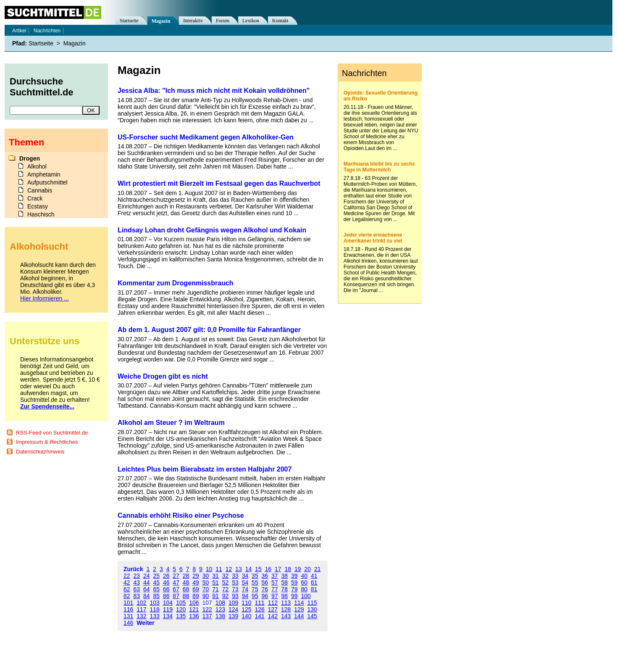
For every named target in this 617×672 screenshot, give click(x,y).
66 (166, 589)
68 (186, 589)
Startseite (129, 21)
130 (312, 609)
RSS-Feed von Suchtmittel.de (52, 433)
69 (196, 589)
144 (299, 616)
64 (147, 589)
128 (286, 609)
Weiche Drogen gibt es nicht (163, 376)
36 (265, 576)
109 (233, 603)
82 (127, 596)
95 (255, 596)
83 (137, 596)
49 (196, 582)
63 (137, 589)
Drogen (30, 158)
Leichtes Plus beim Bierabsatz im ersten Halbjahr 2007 (205, 469)
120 (181, 609)
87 (176, 596)
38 (285, 576)
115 (312, 603)
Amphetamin (44, 174)
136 (194, 616)
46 (166, 582)
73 (235, 589)
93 (235, 596)
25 (156, 576)
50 (206, 582)
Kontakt (280, 21)
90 (206, 596)
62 (127, 589)
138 (220, 616)
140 (246, 616)
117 (141, 609)
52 (226, 582)
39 (294, 576)
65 (156, 589)
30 (206, 576)
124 (233, 609)
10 (209, 569)
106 (194, 603)
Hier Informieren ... (45, 298)
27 (176, 576)
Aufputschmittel (47, 182)
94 (245, 596)
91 (215, 596)
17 (278, 569)
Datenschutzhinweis (40, 452)
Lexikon (251, 21)
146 (128, 623)
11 (219, 569)
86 (166, 596)
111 (260, 603)
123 (220, 609)
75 (255, 589)
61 (314, 582)
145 (312, 616)
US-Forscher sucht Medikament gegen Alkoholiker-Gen (206, 137)
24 (147, 576)
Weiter (146, 623)
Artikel (19, 31)
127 (273, 609)
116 (128, 609)
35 (255, 576)
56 (265, 582)
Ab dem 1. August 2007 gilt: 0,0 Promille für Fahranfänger (209, 330)
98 (285, 596)
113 (286, 603)
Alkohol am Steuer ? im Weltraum (171, 423)
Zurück (133, 569)
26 (166, 576)
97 (275, 596)
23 (137, 576)
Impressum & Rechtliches (47, 442)
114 (299, 603)
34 (245, 576)
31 (215, 576)
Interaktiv (193, 21)
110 (246, 603)
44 (147, 582)
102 (141, 603)
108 (220, 603)
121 (194, 609)
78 (285, 589)
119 (168, 609)
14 (249, 569)
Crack (35, 198)
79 (294, 589)
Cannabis (40, 190)
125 (246, 609)
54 (245, 582)
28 (186, 576)
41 (314, 576)
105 (181, 603)
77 (275, 589)
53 (235, 582)
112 (273, 603)
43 (137, 582)
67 (176, 589)
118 (155, 609)
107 (207, 603)
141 (260, 616)
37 (275, 576)
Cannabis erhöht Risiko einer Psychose (181, 515)
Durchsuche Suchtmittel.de (42, 87)
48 (186, 582)
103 (155, 603)
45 (156, 582)
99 (294, 596)
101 (128, 603)
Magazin (161, 21)
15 (258, 569)
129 (299, 609)
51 (215, 582)
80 (304, 589)
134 (168, 616)
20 (307, 569)
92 (226, 596)
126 (260, 609)
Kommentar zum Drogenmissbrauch (176, 283)
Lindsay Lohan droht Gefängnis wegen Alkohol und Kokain (212, 230)
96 (265, 596)
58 (285, 582)
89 (196, 596)
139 (233, 616)
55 (255, 582)
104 (168, 603)
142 (273, 616)
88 (186, 596)
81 (314, 589)
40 (304, 576)
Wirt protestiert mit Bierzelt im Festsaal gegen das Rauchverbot (219, 183)
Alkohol (37, 166)
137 (207, 616)
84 (147, 596)
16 (268, 569)
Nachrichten (47, 31)
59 (294, 582)
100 (306, 596)
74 (245, 589)
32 (226, 576)
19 (298, 569)
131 (128, 616)
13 (239, 569)
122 (207, 609)
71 (215, 589)
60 (304, 582)
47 (176, 582)
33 (235, 576)
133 (155, 616)
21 (318, 569)
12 (229, 569)
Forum (223, 21)
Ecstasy (38, 206)
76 (265, 589)
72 (226, 589)
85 (156, 596)
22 (127, 576)
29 (196, 576)
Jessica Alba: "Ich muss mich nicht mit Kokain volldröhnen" (214, 91)
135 (181, 616)
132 (141, 616)
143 (286, 616)
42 (127, 582)
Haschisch (41, 214)
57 (275, 582)
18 (288, 569)
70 (206, 589)
